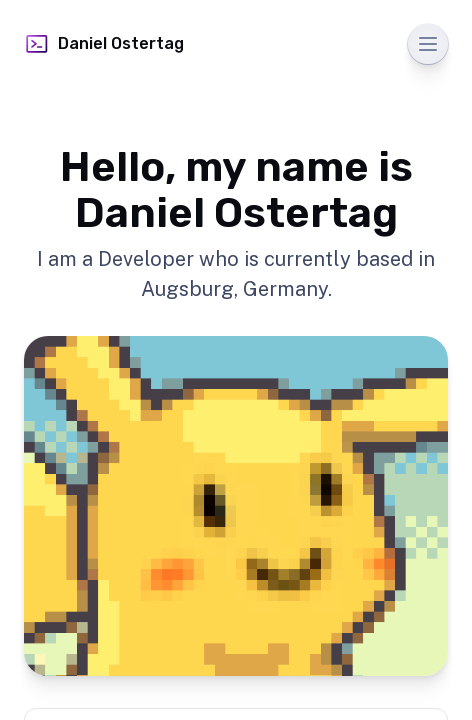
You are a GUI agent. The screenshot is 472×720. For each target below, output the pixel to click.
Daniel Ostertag (104, 44)
